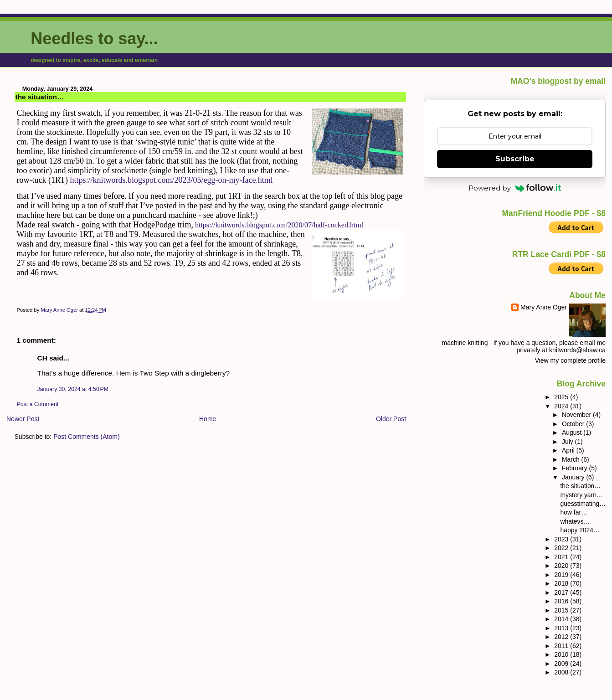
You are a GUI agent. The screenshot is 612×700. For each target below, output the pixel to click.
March (572, 459)
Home (208, 419)
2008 (562, 672)
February (576, 468)
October (574, 424)
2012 (562, 637)
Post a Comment (38, 404)
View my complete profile (570, 360)
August (573, 432)
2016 (562, 601)
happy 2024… (580, 530)
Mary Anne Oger (544, 307)
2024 (562, 406)
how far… (574, 512)
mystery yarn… (582, 495)
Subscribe (515, 159)
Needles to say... (94, 39)
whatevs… (575, 521)
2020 (562, 566)
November (577, 415)
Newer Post (23, 419)
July (568, 442)
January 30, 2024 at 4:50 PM (73, 389)
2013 (562, 628)
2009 (562, 664)
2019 (562, 575)
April (569, 450)
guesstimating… (583, 504)
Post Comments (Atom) (86, 437)
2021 (562, 557)
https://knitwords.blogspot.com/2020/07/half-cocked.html (279, 225)
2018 (562, 583)
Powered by (515, 188)
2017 (562, 592)
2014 (562, 619)
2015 (562, 610)
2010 (562, 654)
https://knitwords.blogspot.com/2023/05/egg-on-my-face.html (171, 180)
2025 (562, 397)
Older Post (391, 419)
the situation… (581, 486)
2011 (562, 646)
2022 (562, 548)
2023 (562, 539)
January (574, 477)
